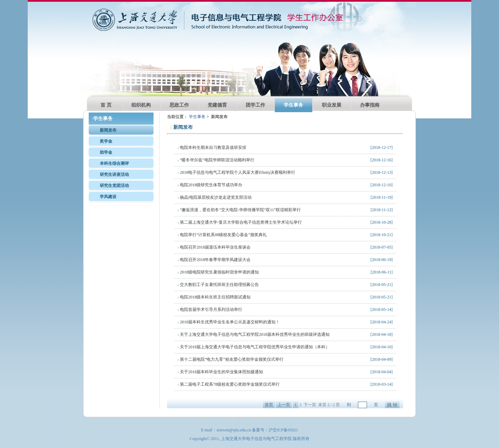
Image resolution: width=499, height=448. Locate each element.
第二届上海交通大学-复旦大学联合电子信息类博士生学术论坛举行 (240, 222)
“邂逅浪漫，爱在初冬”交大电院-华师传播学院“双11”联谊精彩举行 (239, 210)
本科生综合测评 (114, 163)
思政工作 (179, 105)
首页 (269, 405)
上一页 (284, 405)
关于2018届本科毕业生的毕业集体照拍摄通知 (220, 372)
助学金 (106, 152)
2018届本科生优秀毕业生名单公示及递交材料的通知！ (229, 322)
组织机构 (141, 105)
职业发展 (332, 105)
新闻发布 (108, 130)
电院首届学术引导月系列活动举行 (210, 310)
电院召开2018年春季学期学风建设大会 (214, 260)
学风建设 (108, 197)
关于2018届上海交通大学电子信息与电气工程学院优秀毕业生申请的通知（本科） (253, 347)
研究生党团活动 (114, 186)
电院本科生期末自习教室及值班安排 (212, 147)
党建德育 (217, 105)
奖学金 (106, 141)
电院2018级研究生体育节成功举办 (210, 185)
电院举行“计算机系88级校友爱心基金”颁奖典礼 (222, 235)
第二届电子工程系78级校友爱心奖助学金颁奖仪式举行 (229, 384)
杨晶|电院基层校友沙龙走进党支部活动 (214, 197)
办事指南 (370, 105)
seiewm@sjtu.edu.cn (234, 430)
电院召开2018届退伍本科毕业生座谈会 (214, 247)
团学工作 (255, 105)
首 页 (106, 105)
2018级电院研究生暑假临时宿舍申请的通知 (218, 272)
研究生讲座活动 (114, 174)
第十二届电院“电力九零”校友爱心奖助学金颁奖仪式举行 (230, 359)
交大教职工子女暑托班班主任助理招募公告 (218, 285)
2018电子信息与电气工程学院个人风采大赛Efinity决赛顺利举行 (236, 172)
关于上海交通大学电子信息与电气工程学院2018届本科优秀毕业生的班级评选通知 (253, 334)
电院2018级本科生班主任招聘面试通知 (214, 297)
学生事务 (294, 105)
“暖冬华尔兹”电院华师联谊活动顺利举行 (216, 160)
